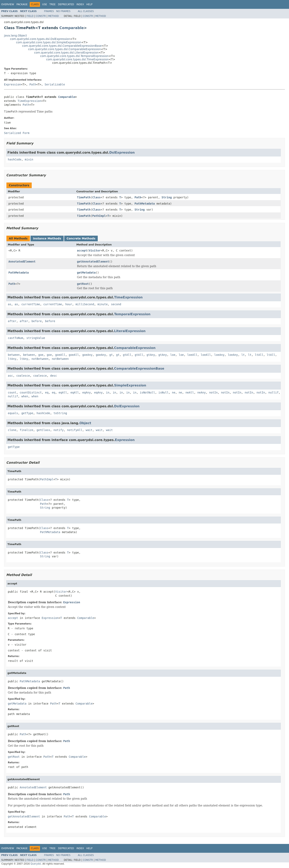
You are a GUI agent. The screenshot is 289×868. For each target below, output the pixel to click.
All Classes (86, 11)
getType (27, 413)
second (116, 304)
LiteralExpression (130, 331)
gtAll (127, 355)
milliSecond (85, 304)
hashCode (15, 159)
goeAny (87, 355)
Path (33, 84)
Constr (41, 16)
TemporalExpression (132, 314)
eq (47, 392)
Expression (12, 84)
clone (12, 430)
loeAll (192, 355)
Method (53, 16)
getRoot (83, 284)
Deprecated (66, 4)
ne (174, 392)
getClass (43, 430)
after (12, 321)
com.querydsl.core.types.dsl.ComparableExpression (65, 49)
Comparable (72, 28)
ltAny (12, 359)
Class (96, 197)
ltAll (259, 355)
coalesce (23, 376)
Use (45, 4)
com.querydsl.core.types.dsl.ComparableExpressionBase (62, 46)
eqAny (86, 392)
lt (243, 355)
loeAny (219, 355)
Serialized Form (17, 133)
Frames (49, 11)
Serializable (55, 84)
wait (89, 430)
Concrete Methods (81, 238)
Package (22, 4)
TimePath (84, 197)
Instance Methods (47, 238)
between (14, 355)
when (25, 396)
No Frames (63, 11)
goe (41, 355)
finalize (26, 430)
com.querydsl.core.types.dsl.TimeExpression (77, 59)
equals (13, 413)
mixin (29, 159)
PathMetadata (145, 204)
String (167, 197)
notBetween (40, 359)
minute (103, 304)
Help (89, 4)
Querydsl (36, 864)
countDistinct (31, 392)
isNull (163, 392)
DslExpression (122, 153)
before (37, 321)
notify (59, 430)
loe (173, 355)
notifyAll (75, 430)
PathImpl (99, 216)
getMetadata (86, 273)
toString (60, 413)
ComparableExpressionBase (139, 369)
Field (30, 16)
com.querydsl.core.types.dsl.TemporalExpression (74, 56)
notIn (213, 392)
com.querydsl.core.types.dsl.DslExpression (40, 39)
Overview (8, 4)
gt (111, 355)
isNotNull (148, 392)
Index (80, 4)
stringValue (36, 338)
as (10, 304)
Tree (52, 4)
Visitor (95, 250)
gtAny (151, 355)
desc (54, 376)
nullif (273, 392)
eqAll (63, 392)
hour (69, 304)
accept (82, 250)
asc (10, 376)
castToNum (15, 338)
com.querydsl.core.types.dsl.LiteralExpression (66, 53)
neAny (201, 392)
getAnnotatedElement (93, 262)
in (108, 392)
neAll (190, 392)
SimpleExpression (130, 385)
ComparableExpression (135, 348)
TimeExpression (29, 101)
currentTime (31, 304)
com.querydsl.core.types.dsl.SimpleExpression (49, 42)
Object (85, 423)
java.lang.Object (15, 35)
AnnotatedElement (22, 262)
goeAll (60, 355)
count (12, 392)
